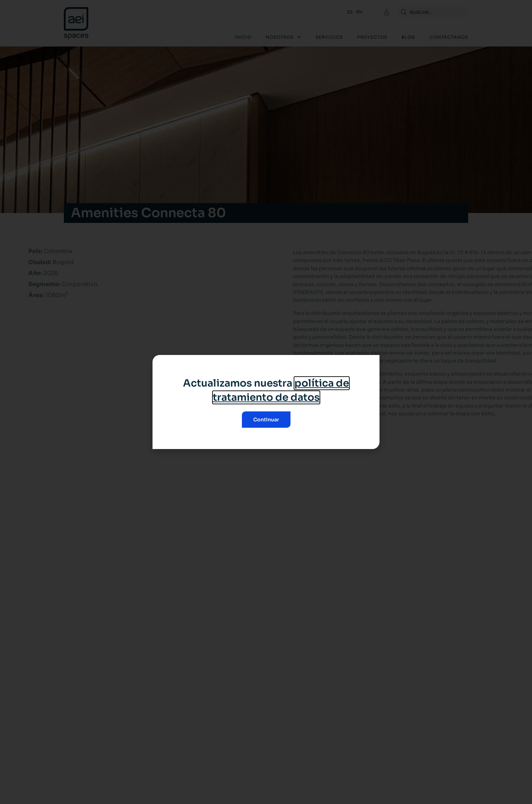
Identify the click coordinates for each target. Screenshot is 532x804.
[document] (266, 402)
